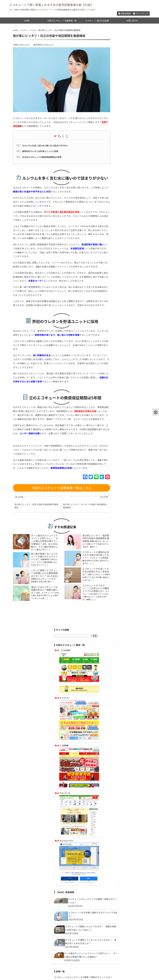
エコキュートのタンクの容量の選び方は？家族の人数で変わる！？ (129, 809)
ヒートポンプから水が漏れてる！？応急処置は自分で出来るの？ (129, 432)
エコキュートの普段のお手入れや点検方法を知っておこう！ (95, 585)
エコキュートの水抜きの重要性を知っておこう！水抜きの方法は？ (129, 489)
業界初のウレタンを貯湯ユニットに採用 (39, 150)
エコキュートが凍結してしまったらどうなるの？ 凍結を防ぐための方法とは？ (129, 363)
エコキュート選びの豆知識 (97, 20)
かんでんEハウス (125, 187)
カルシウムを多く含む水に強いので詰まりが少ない (44, 145)
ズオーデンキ (124, 154)
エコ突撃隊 (123, 120)
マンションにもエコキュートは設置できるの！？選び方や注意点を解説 (129, 761)
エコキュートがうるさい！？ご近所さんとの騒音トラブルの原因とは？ (95, 618)
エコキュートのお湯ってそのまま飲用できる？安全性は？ (95, 601)
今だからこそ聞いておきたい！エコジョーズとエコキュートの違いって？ (129, 411)
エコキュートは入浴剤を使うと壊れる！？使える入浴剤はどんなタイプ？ (129, 684)
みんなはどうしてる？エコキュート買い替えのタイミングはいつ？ (129, 749)
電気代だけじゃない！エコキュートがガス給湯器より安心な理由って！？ (129, 630)
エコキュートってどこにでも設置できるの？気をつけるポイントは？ (129, 797)
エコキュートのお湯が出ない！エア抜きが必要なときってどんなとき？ (129, 477)
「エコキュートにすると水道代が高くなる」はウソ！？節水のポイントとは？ (129, 501)
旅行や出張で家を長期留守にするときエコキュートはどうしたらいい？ (129, 444)
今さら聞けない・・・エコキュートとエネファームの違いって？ (129, 559)
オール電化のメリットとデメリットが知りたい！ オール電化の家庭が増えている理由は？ (44, 569)
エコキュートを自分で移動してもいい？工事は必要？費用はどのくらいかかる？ (129, 513)
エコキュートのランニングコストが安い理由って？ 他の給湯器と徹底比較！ (129, 387)
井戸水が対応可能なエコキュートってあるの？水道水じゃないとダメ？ (129, 609)
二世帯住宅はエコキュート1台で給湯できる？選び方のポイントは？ (129, 456)
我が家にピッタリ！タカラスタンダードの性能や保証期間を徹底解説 (129, 589)
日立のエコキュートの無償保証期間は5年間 (41, 156)
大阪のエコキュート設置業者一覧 (62, 20)
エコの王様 (125, 54)
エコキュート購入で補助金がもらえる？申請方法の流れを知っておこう (129, 830)
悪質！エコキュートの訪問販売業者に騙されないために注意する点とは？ (129, 708)
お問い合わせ (132, 20)
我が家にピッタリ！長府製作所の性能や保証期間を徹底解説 (95, 568)
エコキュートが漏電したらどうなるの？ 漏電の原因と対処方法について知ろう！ (129, 351)
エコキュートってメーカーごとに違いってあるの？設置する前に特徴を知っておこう (129, 925)
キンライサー (124, 87)
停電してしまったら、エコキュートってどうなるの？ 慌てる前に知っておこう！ (129, 399)
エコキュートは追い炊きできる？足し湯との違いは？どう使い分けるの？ (129, 671)
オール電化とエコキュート (127, 891)
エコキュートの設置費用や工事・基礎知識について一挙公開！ (128, 946)
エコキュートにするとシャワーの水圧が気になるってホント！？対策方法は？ (129, 720)
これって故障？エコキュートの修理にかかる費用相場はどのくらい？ (44, 603)
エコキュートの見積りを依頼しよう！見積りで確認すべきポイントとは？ (129, 696)
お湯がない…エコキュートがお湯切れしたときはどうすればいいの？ (129, 660)
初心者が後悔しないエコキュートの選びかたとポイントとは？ (44, 586)
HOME (27, 20)
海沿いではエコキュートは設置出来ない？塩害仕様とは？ (44, 620)
